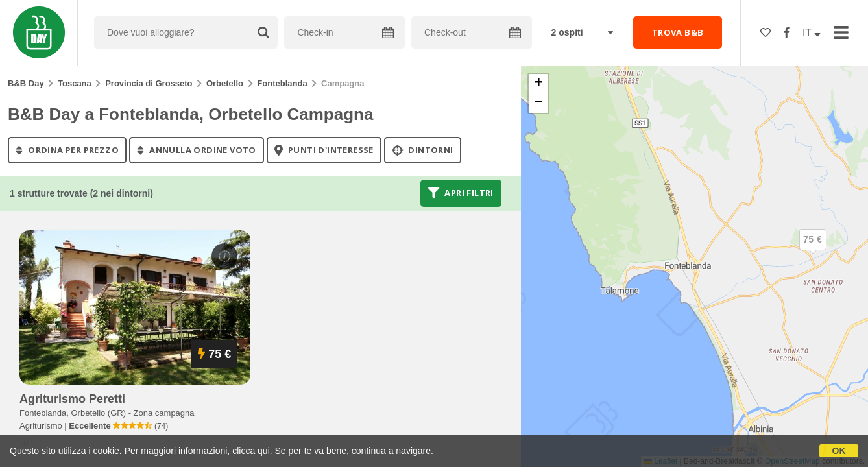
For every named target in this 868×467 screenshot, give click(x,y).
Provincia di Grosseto (149, 83)
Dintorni (423, 150)
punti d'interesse (324, 150)
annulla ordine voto (197, 150)
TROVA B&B (678, 32)
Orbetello (225, 83)
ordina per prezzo (67, 150)
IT (812, 33)
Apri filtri (461, 193)
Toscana (75, 83)
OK (839, 451)
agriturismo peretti (72, 399)
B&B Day (26, 83)
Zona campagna (164, 413)
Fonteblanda (282, 83)
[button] (813, 250)
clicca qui (251, 451)
